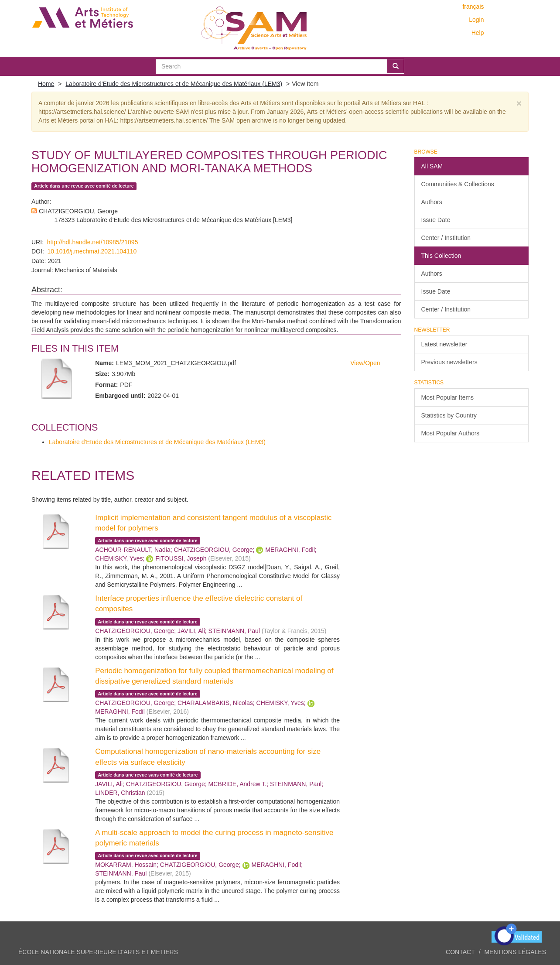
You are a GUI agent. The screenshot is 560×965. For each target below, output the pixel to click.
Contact (460, 952)
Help (478, 33)
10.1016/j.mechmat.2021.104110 (92, 251)
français (473, 7)
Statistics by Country (449, 415)
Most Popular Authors (451, 433)
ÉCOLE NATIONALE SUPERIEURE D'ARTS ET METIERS (98, 952)
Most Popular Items (448, 397)
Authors (432, 202)
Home (46, 84)
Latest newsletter (444, 344)
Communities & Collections (458, 184)
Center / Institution (446, 238)
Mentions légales (515, 952)
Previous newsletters (449, 362)
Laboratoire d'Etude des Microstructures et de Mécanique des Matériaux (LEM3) (174, 84)
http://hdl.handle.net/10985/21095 (93, 242)
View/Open (365, 363)
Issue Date (436, 220)
